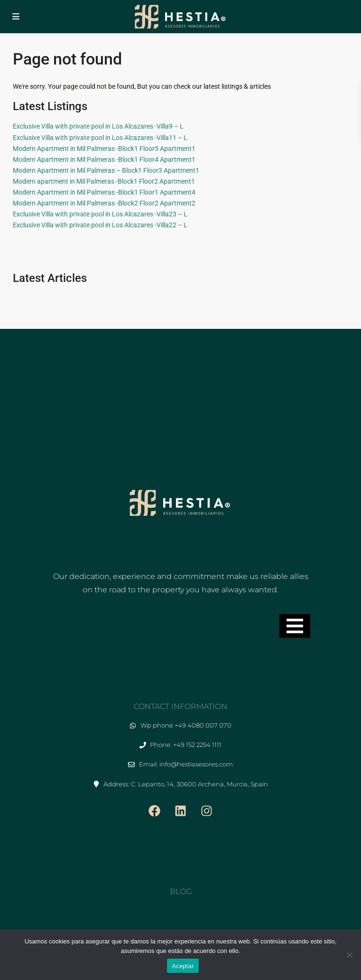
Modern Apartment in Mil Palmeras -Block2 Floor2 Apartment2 (104, 203)
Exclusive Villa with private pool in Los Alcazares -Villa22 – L (100, 225)
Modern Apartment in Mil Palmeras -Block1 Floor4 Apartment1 (104, 159)
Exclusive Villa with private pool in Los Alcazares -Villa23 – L (100, 214)
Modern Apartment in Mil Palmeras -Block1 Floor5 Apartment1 (104, 149)
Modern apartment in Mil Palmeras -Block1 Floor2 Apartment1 (104, 181)
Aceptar (183, 966)
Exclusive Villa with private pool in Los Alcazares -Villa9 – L (98, 126)
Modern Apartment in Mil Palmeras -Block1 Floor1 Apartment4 (104, 192)
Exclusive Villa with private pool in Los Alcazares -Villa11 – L (100, 138)
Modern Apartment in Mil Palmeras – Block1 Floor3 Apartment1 (106, 170)
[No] (349, 955)
